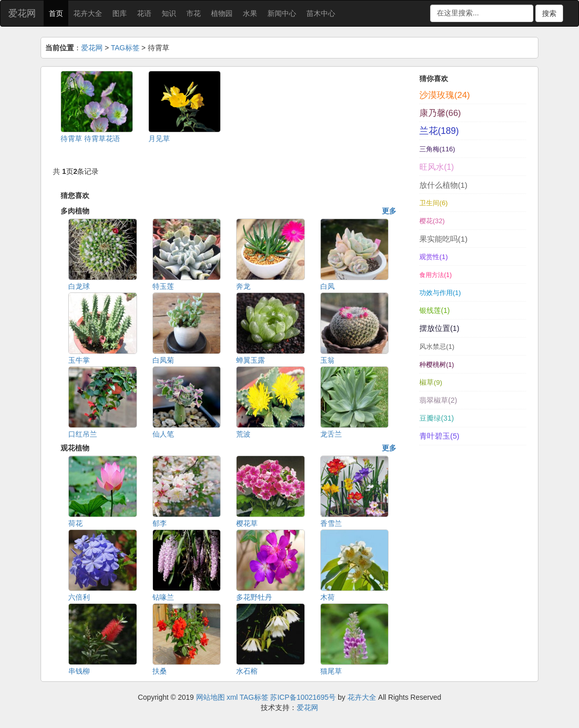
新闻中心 (282, 13)
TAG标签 (125, 48)
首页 (56, 13)
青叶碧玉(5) (439, 436)
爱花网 (22, 13)
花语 (144, 13)
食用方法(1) (436, 275)
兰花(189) (439, 131)
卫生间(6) (433, 203)
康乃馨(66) (440, 113)
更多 (389, 211)
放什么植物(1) (443, 185)
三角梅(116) (437, 149)
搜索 (549, 13)
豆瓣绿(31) (437, 418)
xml (232, 697)
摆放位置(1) (439, 328)
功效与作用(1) (440, 293)
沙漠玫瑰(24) (445, 95)
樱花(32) (432, 221)
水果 (250, 13)
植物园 (222, 13)
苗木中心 (321, 13)
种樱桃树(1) (437, 365)
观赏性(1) (433, 257)
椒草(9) (431, 382)
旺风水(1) (437, 167)
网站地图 (210, 697)
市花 (194, 13)
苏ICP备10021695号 (303, 697)
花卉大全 (88, 13)
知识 (169, 13)
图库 (120, 13)
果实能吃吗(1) (443, 239)
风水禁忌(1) (437, 347)
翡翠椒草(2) (438, 400)
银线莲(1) (435, 310)
